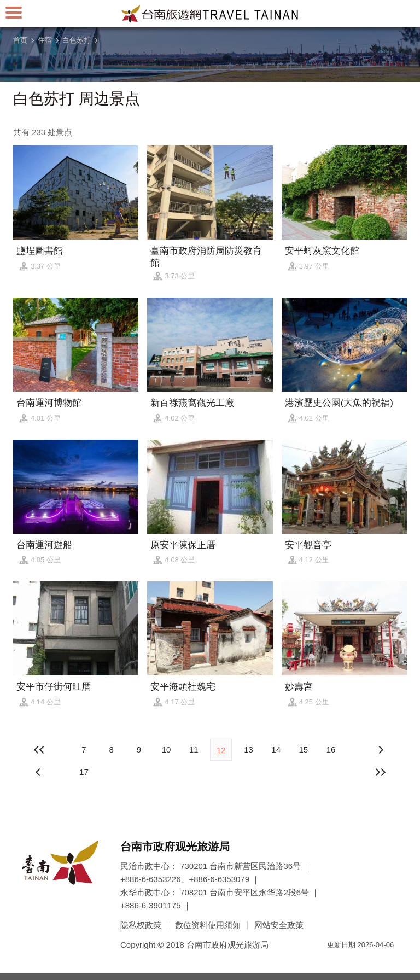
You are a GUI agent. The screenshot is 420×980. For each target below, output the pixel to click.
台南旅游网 (210, 14)
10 (167, 749)
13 (249, 749)
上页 (381, 750)
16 (331, 749)
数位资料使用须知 (208, 925)
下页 (39, 772)
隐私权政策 (141, 925)
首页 (20, 40)
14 (276, 749)
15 (303, 749)
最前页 (39, 750)
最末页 (381, 772)
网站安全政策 (279, 925)
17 (84, 772)
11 (194, 749)
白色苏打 (77, 40)
